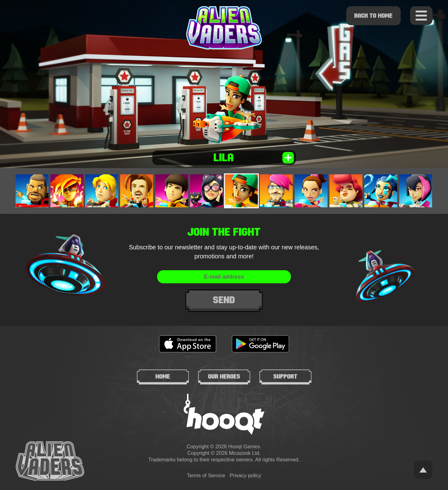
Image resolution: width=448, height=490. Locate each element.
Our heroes (224, 376)
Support (285, 376)
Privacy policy (245, 476)
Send (224, 300)
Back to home (373, 16)
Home (163, 376)
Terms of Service (206, 476)
